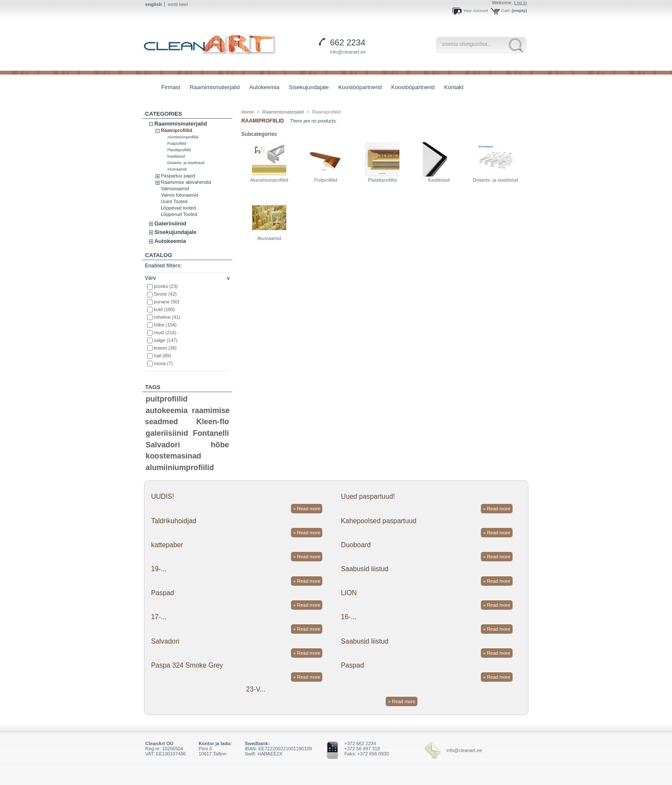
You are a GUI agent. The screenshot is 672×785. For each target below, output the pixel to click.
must (165, 333)
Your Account (476, 10)
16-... (349, 617)
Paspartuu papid (178, 176)
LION (349, 593)
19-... (159, 569)
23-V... (256, 689)
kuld (164, 309)
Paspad (162, 593)
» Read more (307, 509)
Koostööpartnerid (360, 87)
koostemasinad (174, 456)
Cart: (506, 10)
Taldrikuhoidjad (174, 521)
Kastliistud (176, 156)
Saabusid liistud (365, 569)
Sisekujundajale (307, 88)
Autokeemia (262, 88)
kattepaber (167, 545)
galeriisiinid (167, 433)
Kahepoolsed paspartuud (379, 521)
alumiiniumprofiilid (180, 467)
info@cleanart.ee (348, 52)
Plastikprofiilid (179, 150)
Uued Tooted (174, 201)
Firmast (171, 87)
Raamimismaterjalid (212, 88)
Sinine (165, 294)
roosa (163, 363)
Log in (521, 3)
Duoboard (356, 545)
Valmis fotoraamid (179, 195)
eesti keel (178, 4)
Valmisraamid (175, 189)
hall (162, 356)
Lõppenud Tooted (179, 214)
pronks (166, 286)
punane (166, 302)
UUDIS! (162, 496)
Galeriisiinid (170, 223)
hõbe (165, 325)
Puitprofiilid (177, 144)
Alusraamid (177, 169)
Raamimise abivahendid (186, 182)
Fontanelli (211, 433)
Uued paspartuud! (368, 496)
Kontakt (454, 87)
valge (166, 340)
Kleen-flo (213, 422)
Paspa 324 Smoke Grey (187, 665)
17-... (159, 617)
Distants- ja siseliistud (186, 163)
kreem (165, 348)
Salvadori (163, 445)
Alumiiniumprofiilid (183, 137)
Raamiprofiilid (176, 130)
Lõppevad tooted (178, 208)
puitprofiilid (167, 399)
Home (247, 112)
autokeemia (167, 410)
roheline (167, 317)
